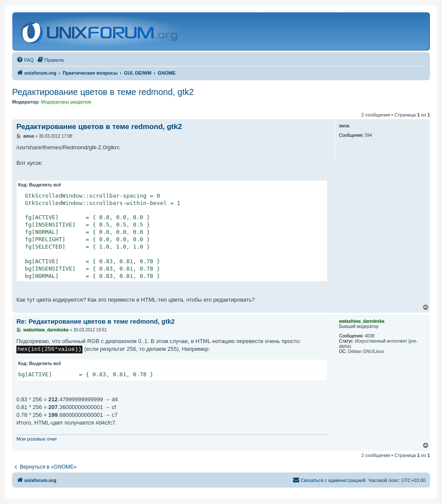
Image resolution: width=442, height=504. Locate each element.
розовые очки (42, 439)
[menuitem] (25, 60)
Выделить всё (45, 185)
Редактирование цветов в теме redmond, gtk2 (103, 92)
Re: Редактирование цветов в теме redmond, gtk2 (96, 321)
